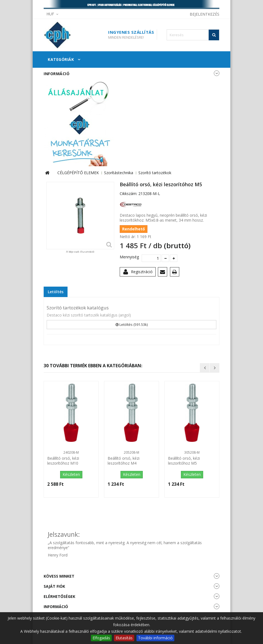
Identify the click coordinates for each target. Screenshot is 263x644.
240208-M (71, 452)
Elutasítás (124, 638)
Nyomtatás (176, 273)
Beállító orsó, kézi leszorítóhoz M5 (184, 461)
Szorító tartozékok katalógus (78, 308)
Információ (57, 74)
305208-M (192, 452)
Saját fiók (54, 586)
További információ (155, 638)
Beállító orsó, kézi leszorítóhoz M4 (124, 461)
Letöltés (56, 292)
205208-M (131, 452)
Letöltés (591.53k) (132, 324)
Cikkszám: (128, 194)
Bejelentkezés (205, 14)
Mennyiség (129, 257)
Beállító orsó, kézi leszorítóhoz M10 (63, 461)
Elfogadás (101, 638)
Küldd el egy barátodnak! (163, 273)
